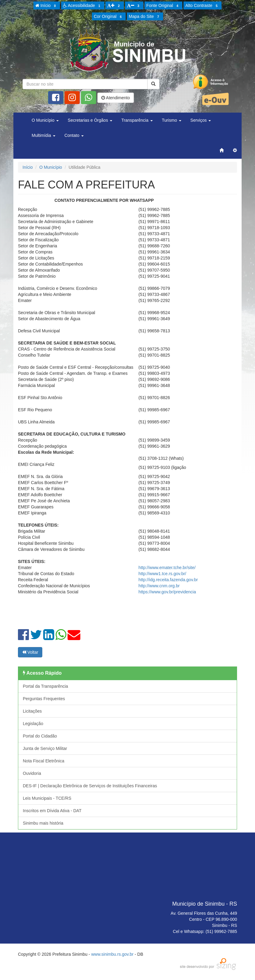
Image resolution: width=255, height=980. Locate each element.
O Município (51, 167)
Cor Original (109, 17)
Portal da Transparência (45, 686)
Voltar (30, 652)
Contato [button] (74, 135)
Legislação (33, 724)
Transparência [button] (137, 120)
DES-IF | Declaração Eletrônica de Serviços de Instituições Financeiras (90, 786)
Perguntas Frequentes (44, 699)
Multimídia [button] (44, 135)
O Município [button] (45, 120)
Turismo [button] (172, 120)
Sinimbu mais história (43, 823)
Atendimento (116, 98)
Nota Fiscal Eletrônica (44, 761)
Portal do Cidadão (40, 736)
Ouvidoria (32, 773)
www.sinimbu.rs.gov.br (112, 954)
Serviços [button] (201, 120)
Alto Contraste (202, 6)
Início (47, 6)
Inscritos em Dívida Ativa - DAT (52, 811)
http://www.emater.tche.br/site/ (167, 568)
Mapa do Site (145, 17)
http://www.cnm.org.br (159, 586)
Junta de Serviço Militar (45, 748)
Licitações (32, 711)
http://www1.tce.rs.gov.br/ (162, 574)
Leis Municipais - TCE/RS (47, 798)
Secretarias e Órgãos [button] (90, 120)
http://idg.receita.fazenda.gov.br (168, 580)
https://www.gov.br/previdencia (167, 592)
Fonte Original (163, 6)
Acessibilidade (83, 6)
